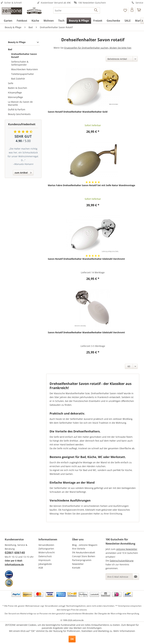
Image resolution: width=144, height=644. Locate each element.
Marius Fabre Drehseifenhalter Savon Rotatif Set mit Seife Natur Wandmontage (91, 185)
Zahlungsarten (46, 549)
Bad (10, 49)
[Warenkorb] (139, 10)
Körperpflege (15, 93)
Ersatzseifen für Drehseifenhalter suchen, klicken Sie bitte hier (98, 48)
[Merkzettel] (125, 10)
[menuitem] (18, 3)
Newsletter (78, 564)
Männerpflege (15, 97)
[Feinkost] (22, 21)
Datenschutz (45, 556)
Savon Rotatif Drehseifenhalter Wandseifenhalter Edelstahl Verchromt (86, 259)
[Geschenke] (113, 21)
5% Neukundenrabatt (84, 552)
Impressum (44, 560)
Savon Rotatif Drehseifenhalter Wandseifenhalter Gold (78, 112)
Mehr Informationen (124, 631)
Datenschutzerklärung (122, 561)
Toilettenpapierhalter (23, 74)
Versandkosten (46, 545)
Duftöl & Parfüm (17, 109)
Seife (11, 83)
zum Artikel (23, 172)
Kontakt (76, 568)
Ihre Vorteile (79, 549)
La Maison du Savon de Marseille (20, 103)
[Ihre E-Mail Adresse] (119, 577)
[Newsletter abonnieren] (136, 577)
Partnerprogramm (82, 560)
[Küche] (35, 21)
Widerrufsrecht (47, 552)
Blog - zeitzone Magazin (85, 545)
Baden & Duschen (18, 88)
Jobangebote (45, 564)
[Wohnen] (49, 21)
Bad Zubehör (18, 79)
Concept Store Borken (84, 556)
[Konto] (132, 10)
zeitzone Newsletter (127, 549)
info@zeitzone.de (14, 564)
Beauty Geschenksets (19, 114)
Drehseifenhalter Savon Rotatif (24, 55)
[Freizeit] (98, 21)
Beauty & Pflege (17, 42)
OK (72, 639)
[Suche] (77, 10)
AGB (41, 568)
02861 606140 (15, 553)
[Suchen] (96, 10)
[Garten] (8, 21)
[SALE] (128, 21)
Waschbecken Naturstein (25, 69)
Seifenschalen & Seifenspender (20, 63)
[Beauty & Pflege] (79, 21)
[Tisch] (61, 21)
